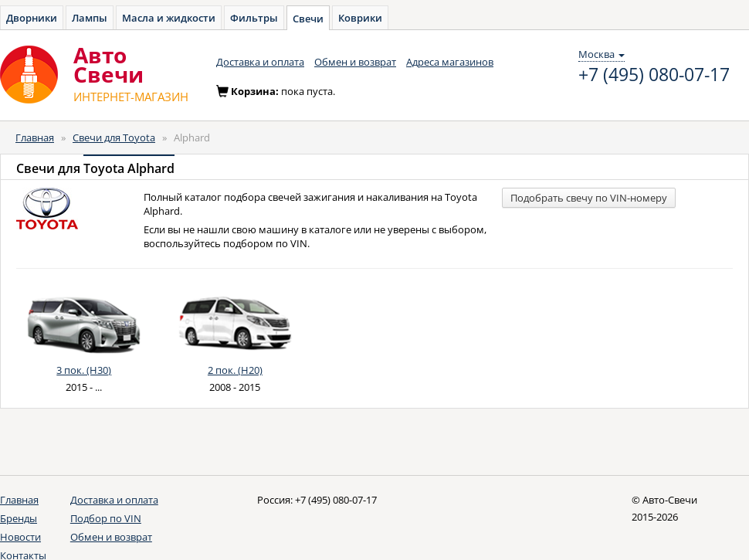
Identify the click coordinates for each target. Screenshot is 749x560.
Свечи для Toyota (114, 137)
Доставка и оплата (260, 62)
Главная (35, 137)
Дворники (32, 18)
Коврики (360, 18)
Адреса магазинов (450, 62)
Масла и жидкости (169, 18)
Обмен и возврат (355, 62)
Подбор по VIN (106, 518)
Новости (20, 537)
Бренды (19, 518)
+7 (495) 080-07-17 (654, 75)
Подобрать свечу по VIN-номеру (589, 198)
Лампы (90, 18)
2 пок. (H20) (235, 370)
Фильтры (254, 18)
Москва (602, 54)
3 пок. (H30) (84, 370)
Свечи (308, 19)
